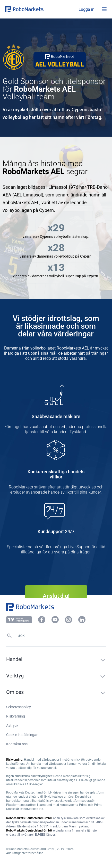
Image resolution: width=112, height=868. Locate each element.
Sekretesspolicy (19, 707)
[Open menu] (104, 9)
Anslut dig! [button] (56, 596)
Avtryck (12, 725)
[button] (36, 9)
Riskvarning (16, 716)
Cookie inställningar (22, 735)
